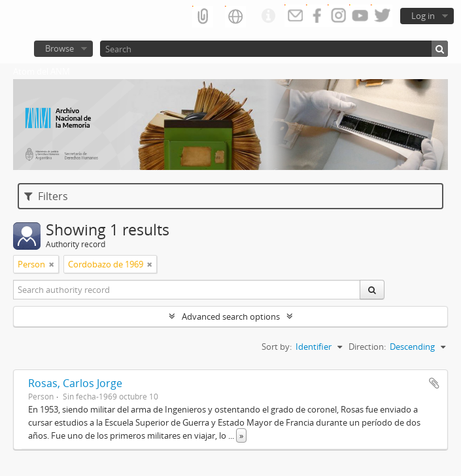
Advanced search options (231, 316)
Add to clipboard (434, 383)
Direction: (367, 347)
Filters (46, 196)
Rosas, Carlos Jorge (75, 383)
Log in (423, 16)
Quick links (268, 16)
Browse (60, 48)
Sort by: (277, 347)
